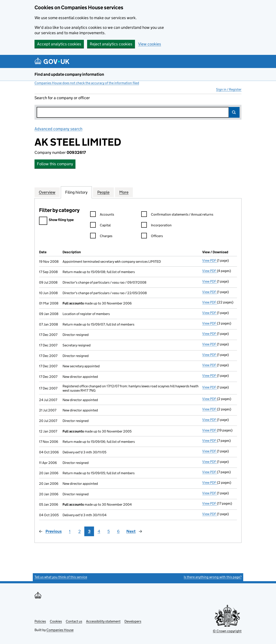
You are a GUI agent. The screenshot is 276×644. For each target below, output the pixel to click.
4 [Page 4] (99, 531)
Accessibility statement (103, 621)
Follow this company (55, 164)
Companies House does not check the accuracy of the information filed (87, 83)
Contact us (74, 621)
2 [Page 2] (79, 531)
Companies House (60, 630)
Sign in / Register (229, 89)
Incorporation (156, 226)
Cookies (56, 621)
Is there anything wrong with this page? (213, 577)
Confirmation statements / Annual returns (177, 215)
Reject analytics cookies (111, 44)
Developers (133, 621)
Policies (40, 621)
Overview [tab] (47, 192)
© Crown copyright (227, 631)
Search (234, 112)
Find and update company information (69, 74)
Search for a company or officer (62, 98)
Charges (101, 237)
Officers (152, 237)
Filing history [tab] (76, 192)
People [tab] (103, 192)
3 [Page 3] (89, 531)
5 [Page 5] (109, 531)
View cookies (150, 44)
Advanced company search (58, 129)
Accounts (102, 215)
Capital (100, 226)
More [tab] (124, 192)
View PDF (210, 260)
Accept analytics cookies (59, 44)
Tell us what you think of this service (61, 577)
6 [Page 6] (118, 531)
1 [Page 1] (70, 531)
